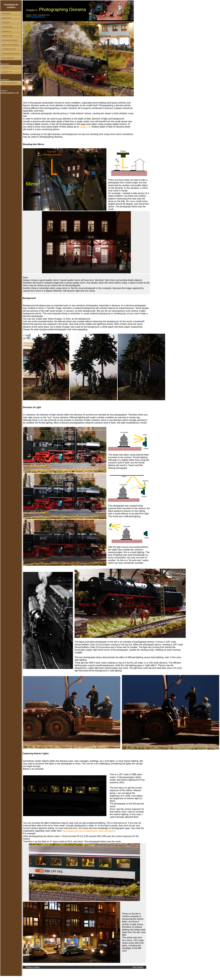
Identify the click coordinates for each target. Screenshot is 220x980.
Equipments (6, 18)
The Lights (6, 22)
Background (6, 31)
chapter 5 (84, 127)
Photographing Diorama (11, 53)
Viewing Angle (7, 27)
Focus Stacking (8, 58)
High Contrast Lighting (10, 45)
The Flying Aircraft (9, 49)
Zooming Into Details (10, 40)
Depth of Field (7, 36)
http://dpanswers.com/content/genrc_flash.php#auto (88, 831)
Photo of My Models (9, 83)
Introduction (6, 14)
